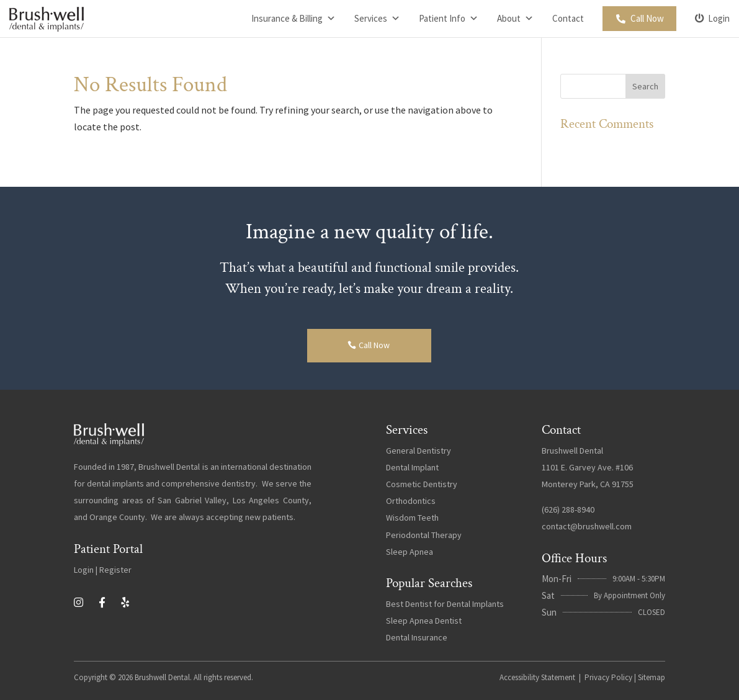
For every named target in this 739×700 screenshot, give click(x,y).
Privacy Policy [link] (608, 677)
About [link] (515, 19)
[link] (47, 19)
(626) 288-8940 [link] (568, 509)
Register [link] (115, 570)
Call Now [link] (647, 18)
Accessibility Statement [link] (537, 677)
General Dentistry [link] (419, 451)
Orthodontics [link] (411, 501)
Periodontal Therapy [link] (424, 535)
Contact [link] (568, 18)
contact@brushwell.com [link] (587, 526)
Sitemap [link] (652, 677)
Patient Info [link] (449, 19)
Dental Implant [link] (412, 467)
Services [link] (377, 19)
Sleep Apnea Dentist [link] (424, 621)
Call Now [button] (374, 345)
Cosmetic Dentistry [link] (422, 484)
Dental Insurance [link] (417, 637)
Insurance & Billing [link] (293, 19)
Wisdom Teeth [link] (412, 518)
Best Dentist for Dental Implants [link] (445, 604)
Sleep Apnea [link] (410, 552)
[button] (645, 86)
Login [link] (719, 18)
